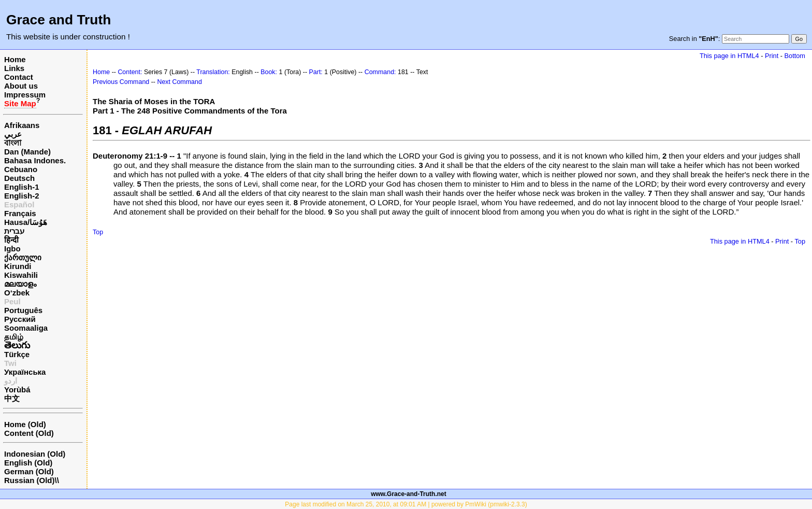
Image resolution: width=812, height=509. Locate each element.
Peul (12, 301)
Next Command (179, 82)
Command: (380, 72)
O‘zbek (17, 293)
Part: (316, 72)
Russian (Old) (30, 480)
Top (98, 232)
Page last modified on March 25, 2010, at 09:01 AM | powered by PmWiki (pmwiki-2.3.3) (406, 504)
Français (20, 213)
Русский (20, 319)
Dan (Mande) (27, 152)
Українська (25, 372)
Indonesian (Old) (35, 454)
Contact (19, 77)
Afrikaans (22, 125)
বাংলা (13, 143)
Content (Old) (29, 433)
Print (772, 56)
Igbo (12, 249)
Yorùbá (17, 390)
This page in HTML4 (729, 56)
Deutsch (19, 178)
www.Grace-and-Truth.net (409, 494)
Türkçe (17, 354)
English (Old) (28, 463)
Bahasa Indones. (35, 160)
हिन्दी (11, 240)
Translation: (213, 72)
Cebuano (21, 169)
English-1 (22, 187)
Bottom (795, 56)
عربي (13, 134)
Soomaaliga (26, 328)
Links (14, 68)
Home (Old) (25, 424)
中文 (12, 398)
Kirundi (18, 266)
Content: (130, 72)
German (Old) (29, 471)
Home (15, 59)
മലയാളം (20, 284)
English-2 (22, 196)
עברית (14, 231)
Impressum (25, 95)
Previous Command (121, 82)
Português (23, 310)
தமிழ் (14, 337)
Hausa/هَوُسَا (26, 222)
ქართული (23, 257)
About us (21, 86)
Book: (269, 72)
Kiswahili (21, 275)
